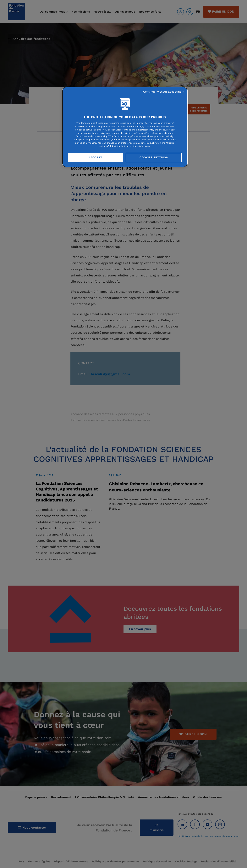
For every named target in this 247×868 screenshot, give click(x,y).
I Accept (96, 157)
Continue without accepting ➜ (164, 92)
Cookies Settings (154, 157)
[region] (125, 127)
